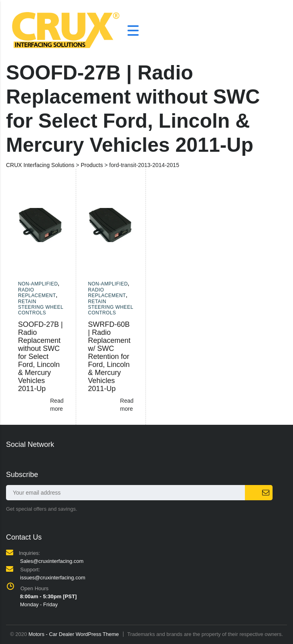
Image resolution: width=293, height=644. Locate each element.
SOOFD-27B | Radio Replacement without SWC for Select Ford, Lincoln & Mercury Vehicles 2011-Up (40, 357)
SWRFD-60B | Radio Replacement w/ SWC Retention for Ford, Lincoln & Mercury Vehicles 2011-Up (109, 357)
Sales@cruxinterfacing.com (52, 561)
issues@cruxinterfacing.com (53, 578)
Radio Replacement (37, 293)
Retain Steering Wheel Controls (41, 307)
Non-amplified (38, 284)
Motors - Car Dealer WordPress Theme (74, 634)
